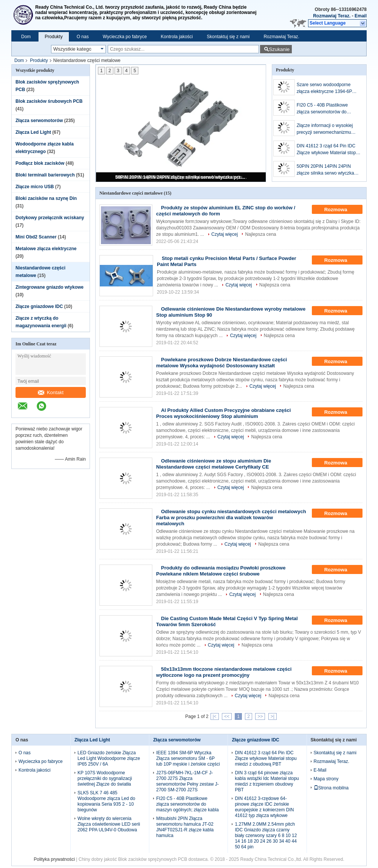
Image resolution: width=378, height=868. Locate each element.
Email (361, 16)
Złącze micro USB (35, 187)
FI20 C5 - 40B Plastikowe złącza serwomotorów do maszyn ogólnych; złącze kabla (328, 109)
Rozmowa (341, 210)
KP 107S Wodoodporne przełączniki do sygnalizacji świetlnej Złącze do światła (105, 778)
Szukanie (279, 49)
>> (260, 716)
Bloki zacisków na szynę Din (46, 198)
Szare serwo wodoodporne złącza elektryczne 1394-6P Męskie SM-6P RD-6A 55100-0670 (326, 88)
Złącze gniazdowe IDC (39, 306)
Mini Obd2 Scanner (36, 237)
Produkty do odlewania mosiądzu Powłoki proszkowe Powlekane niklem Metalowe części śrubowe (221, 571)
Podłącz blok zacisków (40, 163)
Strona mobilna (331, 788)
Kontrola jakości (177, 37)
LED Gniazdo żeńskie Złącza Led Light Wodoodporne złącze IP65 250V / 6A (109, 758)
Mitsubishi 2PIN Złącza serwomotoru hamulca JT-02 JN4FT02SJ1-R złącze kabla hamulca (185, 827)
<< (227, 716)
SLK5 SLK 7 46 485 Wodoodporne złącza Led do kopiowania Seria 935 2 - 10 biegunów (106, 801)
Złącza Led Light (33, 132)
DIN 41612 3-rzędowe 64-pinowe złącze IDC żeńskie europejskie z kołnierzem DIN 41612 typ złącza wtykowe (264, 807)
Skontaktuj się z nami (228, 37)
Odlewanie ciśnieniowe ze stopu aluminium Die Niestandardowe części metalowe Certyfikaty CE (214, 464)
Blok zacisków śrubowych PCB (49, 101)
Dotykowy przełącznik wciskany (50, 218)
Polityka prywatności (54, 859)
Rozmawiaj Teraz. (332, 16)
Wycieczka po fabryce (125, 37)
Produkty (53, 37)
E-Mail (320, 770)
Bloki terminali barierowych (45, 175)
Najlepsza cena (260, 234)
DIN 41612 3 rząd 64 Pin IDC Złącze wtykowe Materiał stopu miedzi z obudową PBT (328, 150)
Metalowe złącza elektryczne (46, 249)
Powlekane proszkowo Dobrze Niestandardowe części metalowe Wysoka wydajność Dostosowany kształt (222, 363)
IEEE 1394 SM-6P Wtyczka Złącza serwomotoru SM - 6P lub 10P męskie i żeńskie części (188, 758)
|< (215, 716)
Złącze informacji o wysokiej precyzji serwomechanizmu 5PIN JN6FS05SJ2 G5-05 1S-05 (327, 129)
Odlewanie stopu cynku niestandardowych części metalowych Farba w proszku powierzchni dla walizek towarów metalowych (231, 518)
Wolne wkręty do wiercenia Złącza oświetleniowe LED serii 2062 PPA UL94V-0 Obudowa (109, 824)
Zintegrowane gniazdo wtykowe (50, 287)
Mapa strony (326, 779)
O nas (83, 37)
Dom (26, 37)
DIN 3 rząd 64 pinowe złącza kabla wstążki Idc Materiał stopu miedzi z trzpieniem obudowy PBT (267, 781)
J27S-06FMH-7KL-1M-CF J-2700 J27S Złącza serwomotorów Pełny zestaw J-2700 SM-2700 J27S (187, 781)
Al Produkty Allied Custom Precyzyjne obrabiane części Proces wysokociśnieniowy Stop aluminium (223, 413)
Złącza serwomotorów (39, 121)
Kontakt (51, 392)
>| (273, 716)
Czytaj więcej (225, 234)
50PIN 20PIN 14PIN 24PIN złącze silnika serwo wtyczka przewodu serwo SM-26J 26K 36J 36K (181, 177)
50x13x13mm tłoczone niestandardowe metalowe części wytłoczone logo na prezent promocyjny (224, 672)
